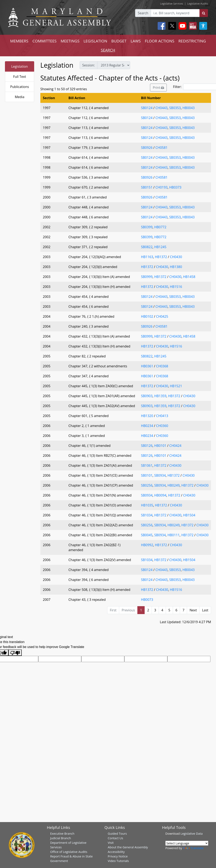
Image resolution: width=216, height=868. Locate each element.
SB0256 (147, 485)
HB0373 (175, 187)
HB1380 (176, 267)
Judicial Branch (61, 838)
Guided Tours (117, 833)
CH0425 (162, 316)
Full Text (19, 77)
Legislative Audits (198, 4)
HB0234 (147, 426)
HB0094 (160, 495)
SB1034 (147, 515)
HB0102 (147, 316)
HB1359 (160, 396)
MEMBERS (19, 41)
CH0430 (176, 257)
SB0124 (147, 108)
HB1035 (147, 505)
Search (143, 13)
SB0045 (147, 535)
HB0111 (173, 535)
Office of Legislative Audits (69, 852)
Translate (193, 848)
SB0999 (147, 277)
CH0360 (162, 426)
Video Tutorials (118, 861)
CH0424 (175, 446)
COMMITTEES (45, 41)
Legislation (20, 66)
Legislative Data (191, 833)
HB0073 (147, 600)
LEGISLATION (95, 41)
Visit (111, 843)
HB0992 (147, 545)
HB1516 (176, 287)
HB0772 (160, 227)
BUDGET (119, 41)
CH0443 (161, 108)
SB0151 (147, 187)
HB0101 (160, 446)
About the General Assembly (128, 847)
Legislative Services (172, 4)
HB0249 (173, 485)
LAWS (136, 41)
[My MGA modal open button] (192, 26)
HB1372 (161, 257)
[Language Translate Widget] (187, 843)
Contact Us (115, 838)
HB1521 (176, 386)
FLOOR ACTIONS (160, 41)
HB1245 (160, 247)
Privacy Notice (118, 856)
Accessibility (116, 852)
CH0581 (161, 148)
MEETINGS (70, 41)
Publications (20, 87)
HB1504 (189, 515)
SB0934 (160, 475)
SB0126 (147, 446)
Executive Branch (62, 833)
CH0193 (161, 187)
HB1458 (189, 277)
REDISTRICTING (192, 41)
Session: (89, 65)
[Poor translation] (15, 653)
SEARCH (108, 50)
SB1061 (147, 465)
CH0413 (162, 416)
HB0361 (147, 366)
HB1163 (147, 257)
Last (205, 610)
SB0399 (147, 227)
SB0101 (147, 475)
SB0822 (147, 247)
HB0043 (189, 108)
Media (19, 97)
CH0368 (162, 366)
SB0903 (147, 396)
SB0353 (175, 108)
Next (193, 610)
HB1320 (147, 416)
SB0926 (147, 148)
